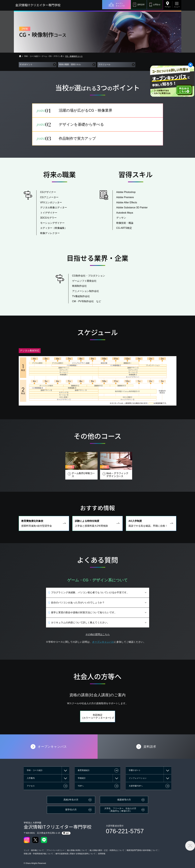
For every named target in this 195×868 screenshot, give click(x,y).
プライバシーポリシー (55, 850)
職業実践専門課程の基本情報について (142, 850)
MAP (66, 833)
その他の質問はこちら (98, 640)
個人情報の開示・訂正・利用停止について (107, 850)
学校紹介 (82, 778)
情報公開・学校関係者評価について (38, 854)
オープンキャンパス (120, 5)
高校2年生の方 (71, 800)
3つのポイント (26, 64)
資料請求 (141, 5)
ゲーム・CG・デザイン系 (52, 56)
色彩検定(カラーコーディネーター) (97, 722)
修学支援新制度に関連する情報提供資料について (76, 854)
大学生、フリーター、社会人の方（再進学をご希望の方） (120, 810)
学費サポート (135, 770)
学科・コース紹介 (32, 56)
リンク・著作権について (34, 850)
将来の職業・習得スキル (70, 64)
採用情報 (102, 854)
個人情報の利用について (77, 850)
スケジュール (104, 64)
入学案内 (31, 778)
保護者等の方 (124, 800)
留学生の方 (71, 810)
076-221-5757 (125, 831)
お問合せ (157, 5)
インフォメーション (138, 778)
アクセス (168, 7)
